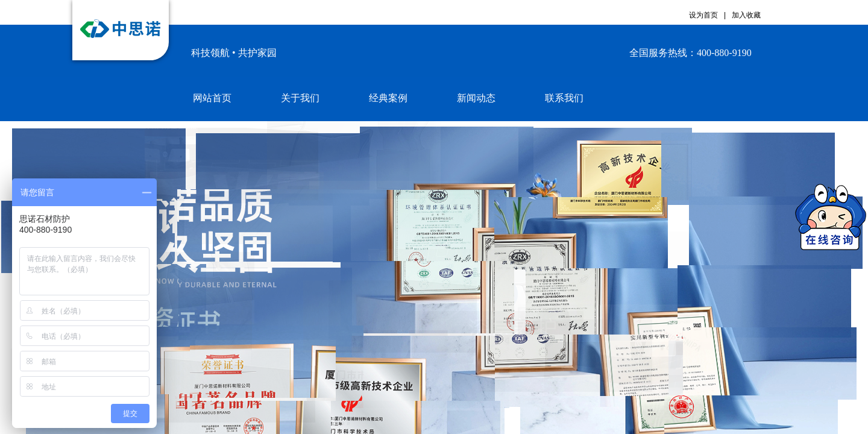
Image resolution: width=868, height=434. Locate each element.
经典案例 (388, 98)
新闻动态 (476, 98)
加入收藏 (746, 15)
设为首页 (703, 15)
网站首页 (212, 98)
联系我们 (564, 98)
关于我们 (300, 98)
